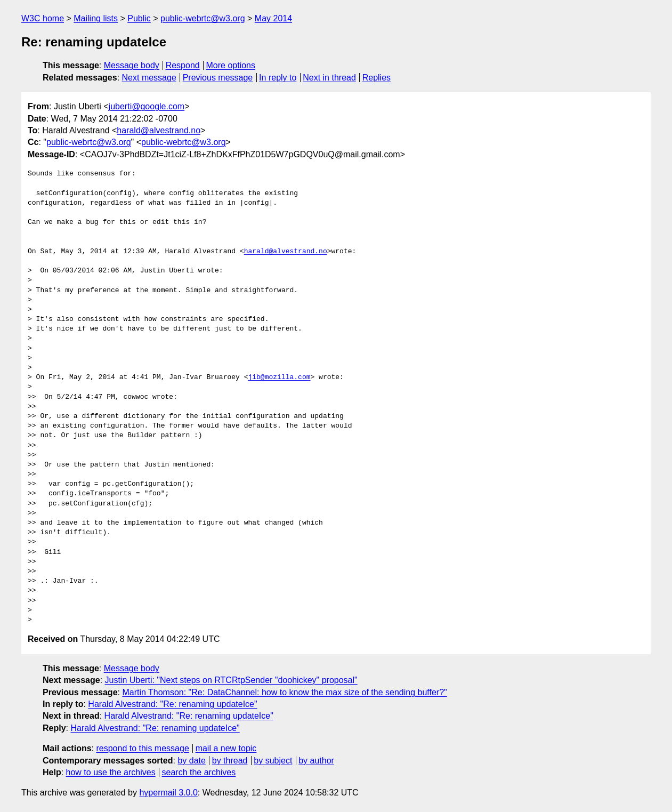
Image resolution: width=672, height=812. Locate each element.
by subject (273, 761)
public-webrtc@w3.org (203, 18)
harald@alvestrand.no (159, 130)
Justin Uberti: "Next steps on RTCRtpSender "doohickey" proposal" (231, 680)
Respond (183, 65)
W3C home (43, 18)
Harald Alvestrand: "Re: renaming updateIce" (172, 704)
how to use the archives (111, 772)
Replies (377, 78)
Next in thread (329, 78)
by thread (230, 761)
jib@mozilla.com (279, 377)
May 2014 (273, 18)
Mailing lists (96, 18)
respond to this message (142, 748)
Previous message (218, 78)
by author (316, 761)
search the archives (199, 772)
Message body (132, 65)
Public (139, 18)
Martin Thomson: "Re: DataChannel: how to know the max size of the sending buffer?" (284, 692)
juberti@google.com (147, 106)
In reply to (278, 78)
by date (191, 761)
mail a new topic (226, 748)
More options (231, 65)
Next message (149, 78)
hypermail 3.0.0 (168, 793)
